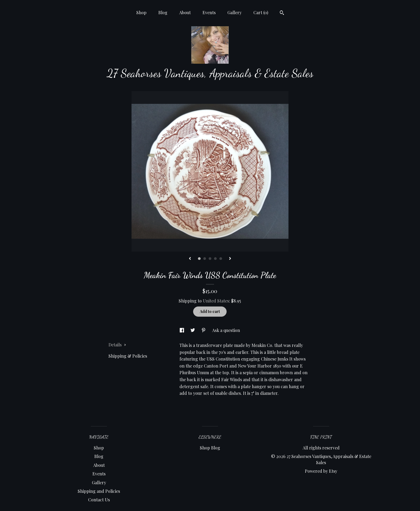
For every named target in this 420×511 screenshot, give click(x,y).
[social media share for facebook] (182, 330)
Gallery (235, 12)
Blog (163, 12)
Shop (141, 12)
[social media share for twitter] (193, 330)
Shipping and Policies (99, 491)
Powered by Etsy (321, 471)
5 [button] (221, 259)
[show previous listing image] (190, 259)
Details (117, 345)
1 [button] (199, 259)
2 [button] (205, 259)
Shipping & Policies (128, 356)
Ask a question (226, 330)
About (185, 12)
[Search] (282, 13)
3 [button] (210, 259)
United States (216, 301)
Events (209, 12)
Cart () (261, 12)
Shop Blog (210, 448)
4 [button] (215, 259)
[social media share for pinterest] (204, 330)
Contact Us (99, 500)
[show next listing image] (230, 259)
